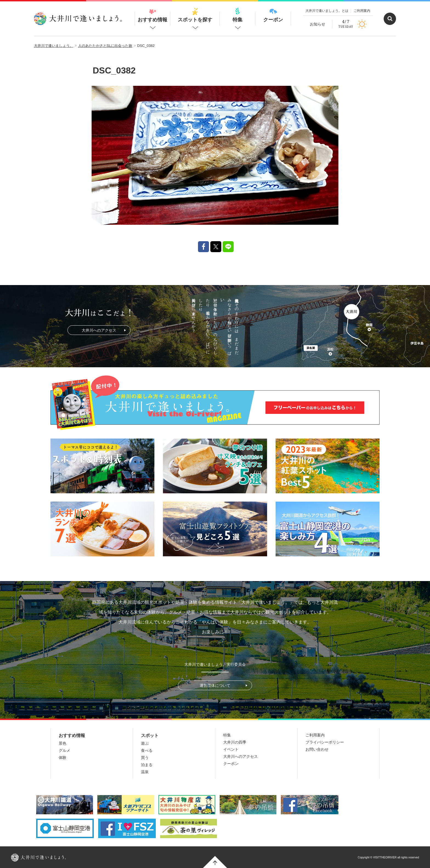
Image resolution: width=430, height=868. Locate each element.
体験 (63, 758)
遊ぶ (145, 743)
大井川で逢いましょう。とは (327, 11)
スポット (150, 735)
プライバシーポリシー (325, 742)
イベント (231, 749)
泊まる (147, 765)
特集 (237, 15)
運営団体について (215, 685)
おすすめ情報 (152, 15)
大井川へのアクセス (99, 330)
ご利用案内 (362, 11)
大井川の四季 (235, 742)
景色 (63, 743)
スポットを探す (195, 15)
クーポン (273, 15)
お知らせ (318, 24)
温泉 (145, 772)
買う (145, 758)
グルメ (64, 750)
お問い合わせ (317, 749)
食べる (147, 750)
